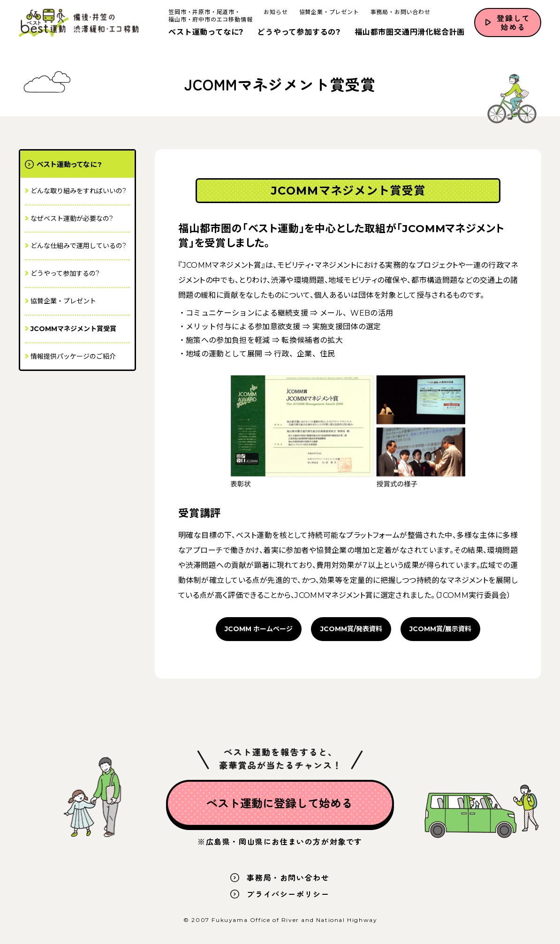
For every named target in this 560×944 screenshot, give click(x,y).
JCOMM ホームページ (259, 629)
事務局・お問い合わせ (399, 12)
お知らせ (275, 12)
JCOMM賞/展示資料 (440, 629)
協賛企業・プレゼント (328, 12)
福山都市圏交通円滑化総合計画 (409, 33)
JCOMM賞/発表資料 (351, 629)
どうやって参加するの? (298, 33)
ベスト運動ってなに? (205, 33)
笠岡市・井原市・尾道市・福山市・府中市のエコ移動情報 (209, 16)
